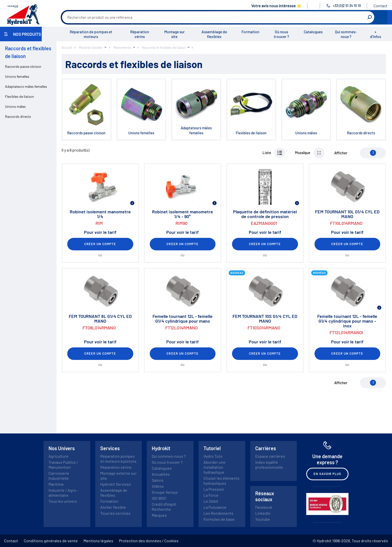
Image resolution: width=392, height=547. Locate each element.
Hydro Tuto (213, 456)
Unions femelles (17, 76)
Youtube (263, 519)
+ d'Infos (375, 34)
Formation (250, 32)
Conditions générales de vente (51, 541)
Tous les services (115, 513)
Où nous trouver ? (281, 34)
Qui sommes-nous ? (346, 34)
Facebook (264, 507)
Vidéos (158, 486)
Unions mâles (15, 106)
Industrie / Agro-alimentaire (63, 493)
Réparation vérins (140, 34)
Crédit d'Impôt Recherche (164, 507)
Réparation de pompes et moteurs (91, 34)
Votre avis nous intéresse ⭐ (276, 6)
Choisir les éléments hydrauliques (221, 481)
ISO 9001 (159, 498)
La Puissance (215, 507)
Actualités (161, 474)
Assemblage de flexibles (214, 34)
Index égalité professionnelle (269, 465)
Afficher (341, 153)
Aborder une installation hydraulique (214, 467)
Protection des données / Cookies (149, 541)
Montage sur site (174, 34)
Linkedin (263, 513)
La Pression (214, 489)
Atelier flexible (113, 507)
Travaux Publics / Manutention (63, 465)
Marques (159, 515)
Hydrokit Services (116, 484)
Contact (380, 6)
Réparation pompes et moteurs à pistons (118, 459)
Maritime (56, 484)
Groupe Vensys (165, 492)
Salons (158, 480)
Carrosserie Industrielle (59, 476)
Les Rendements (218, 513)
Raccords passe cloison (23, 66)
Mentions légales (98, 541)
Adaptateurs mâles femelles (26, 86)
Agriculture (58, 456)
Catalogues (313, 32)
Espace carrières (270, 456)
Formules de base (219, 519)
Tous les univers (63, 501)
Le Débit (211, 501)
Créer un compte (100, 244)
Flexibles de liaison (19, 96)
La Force (211, 495)
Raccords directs (18, 116)
